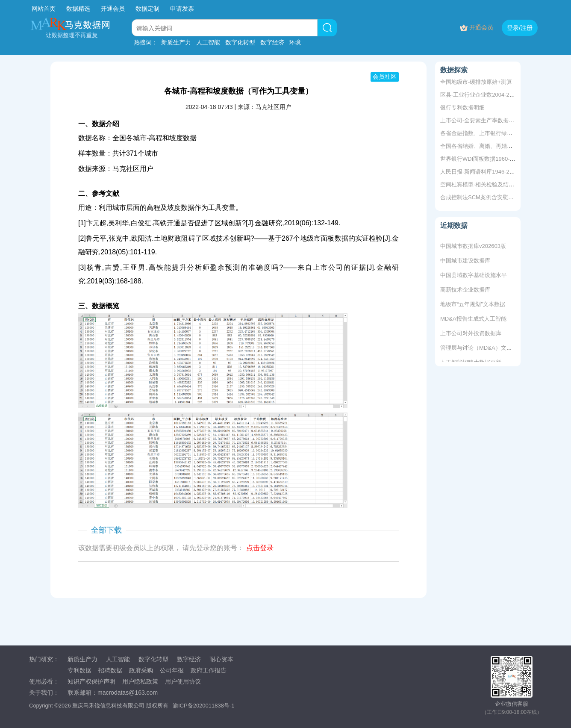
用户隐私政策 (140, 681)
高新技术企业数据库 (465, 290)
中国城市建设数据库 (465, 261)
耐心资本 (221, 659)
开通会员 (114, 9)
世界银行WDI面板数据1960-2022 (481, 159)
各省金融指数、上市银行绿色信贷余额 (487, 133)
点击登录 (260, 548)
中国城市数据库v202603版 (473, 247)
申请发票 (182, 9)
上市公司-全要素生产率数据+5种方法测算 (492, 120)
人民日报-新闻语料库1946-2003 (480, 172)
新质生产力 (176, 42)
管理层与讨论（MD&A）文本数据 (482, 349)
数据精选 (78, 9)
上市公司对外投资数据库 (471, 334)
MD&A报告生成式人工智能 (473, 320)
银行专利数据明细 (462, 108)
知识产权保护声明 (91, 681)
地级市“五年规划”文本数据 (473, 305)
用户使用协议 (183, 681)
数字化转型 (240, 42)
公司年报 (172, 670)
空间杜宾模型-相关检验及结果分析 (483, 184)
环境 (295, 42)
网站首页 (44, 9)
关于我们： (44, 693)
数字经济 (272, 42)
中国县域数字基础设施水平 (474, 276)
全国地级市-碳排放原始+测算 (476, 82)
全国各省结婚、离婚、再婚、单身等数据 (490, 146)
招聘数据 (110, 670)
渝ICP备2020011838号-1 (204, 706)
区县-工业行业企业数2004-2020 (480, 95)
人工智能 (208, 42)
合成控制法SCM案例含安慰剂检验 (483, 197)
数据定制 (147, 9)
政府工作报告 (209, 670)
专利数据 (79, 670)
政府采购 (141, 670)
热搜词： (146, 42)
